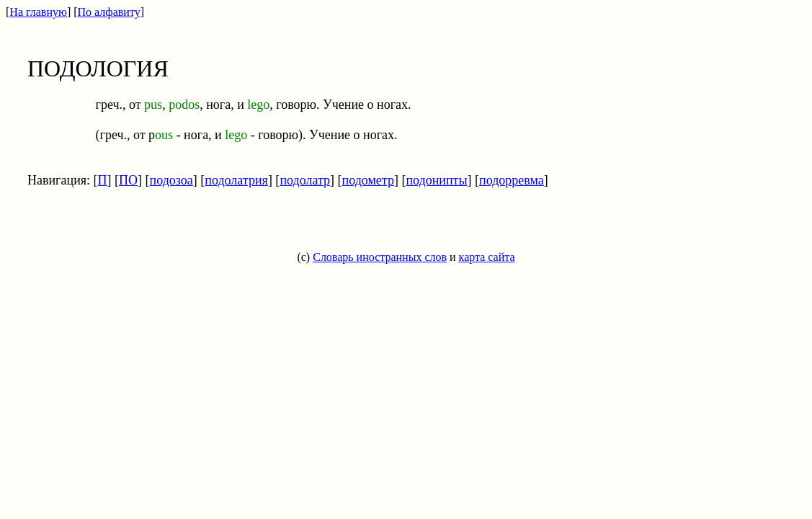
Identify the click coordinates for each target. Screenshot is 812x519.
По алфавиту (109, 12)
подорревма (512, 180)
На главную (38, 12)
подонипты (436, 180)
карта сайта (487, 257)
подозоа (171, 180)
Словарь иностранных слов (380, 257)
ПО (128, 180)
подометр (368, 180)
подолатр (305, 180)
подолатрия (236, 180)
